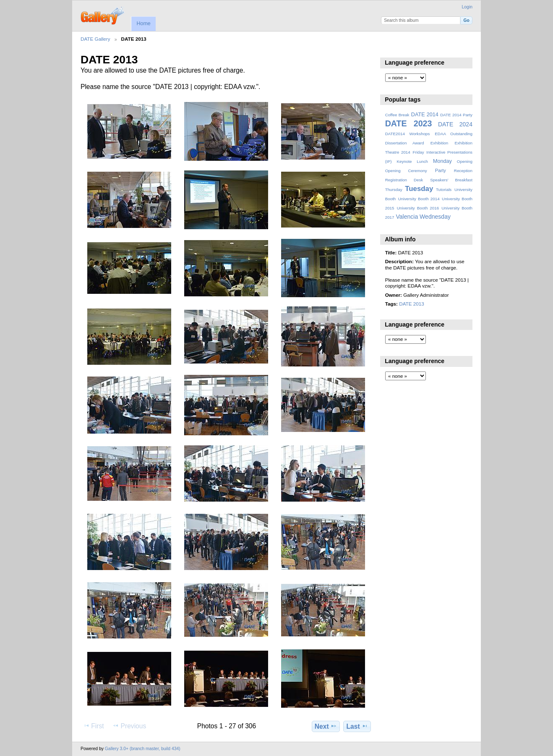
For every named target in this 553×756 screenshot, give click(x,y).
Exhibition (440, 143)
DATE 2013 (412, 304)
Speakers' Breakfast (451, 180)
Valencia (407, 217)
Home (143, 24)
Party (441, 170)
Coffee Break (397, 115)
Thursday (394, 190)
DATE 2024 (455, 124)
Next (326, 726)
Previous (129, 726)
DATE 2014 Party (456, 115)
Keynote (404, 161)
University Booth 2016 (418, 208)
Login (467, 7)
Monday (442, 161)
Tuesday (419, 189)
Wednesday (435, 217)
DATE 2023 (409, 123)
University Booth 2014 (419, 199)
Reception (463, 171)
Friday (418, 152)
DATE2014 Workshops (408, 134)
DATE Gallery (95, 39)
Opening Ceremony (406, 171)
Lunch (422, 161)
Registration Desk (404, 180)
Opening (465, 161)
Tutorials (444, 190)
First (93, 726)
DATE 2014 (425, 115)
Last (357, 726)
